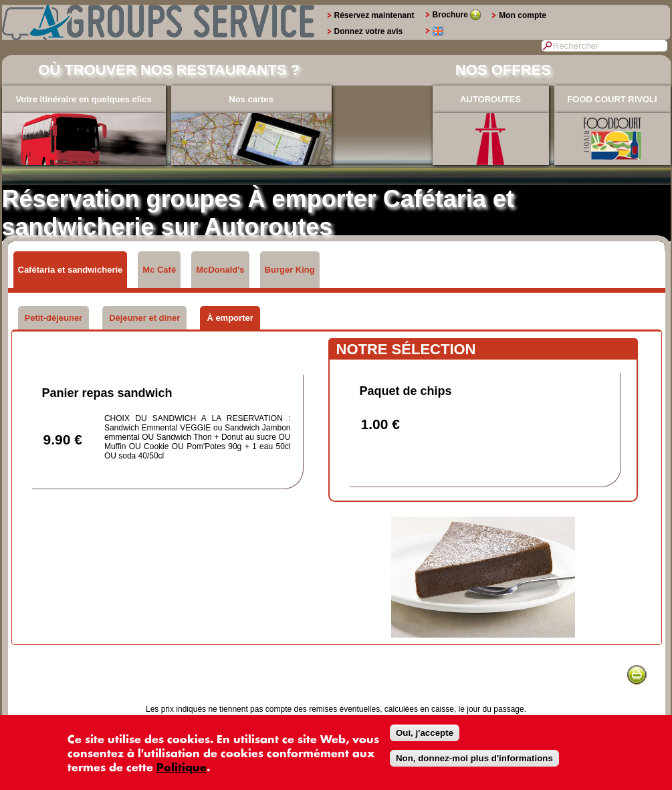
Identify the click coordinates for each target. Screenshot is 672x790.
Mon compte (523, 15)
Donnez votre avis (369, 31)
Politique (182, 768)
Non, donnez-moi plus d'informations (474, 758)
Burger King (290, 270)
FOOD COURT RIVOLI (612, 99)
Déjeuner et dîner (144, 318)
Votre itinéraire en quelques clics (84, 99)
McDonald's (220, 270)
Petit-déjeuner (54, 318)
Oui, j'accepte (425, 733)
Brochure (457, 15)
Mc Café (159, 270)
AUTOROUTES (490, 99)
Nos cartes (251, 99)
